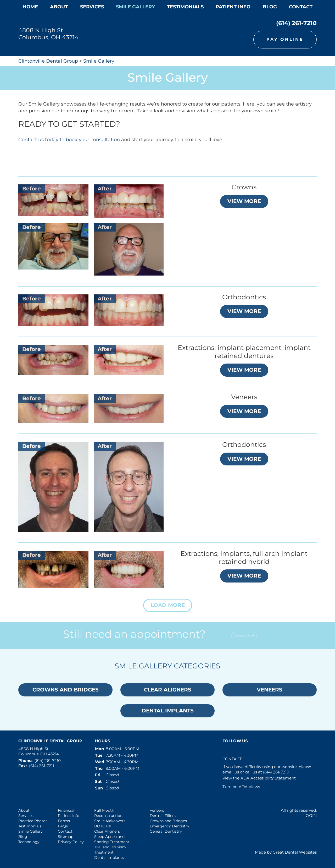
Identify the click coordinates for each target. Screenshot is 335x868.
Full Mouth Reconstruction (108, 813)
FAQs (63, 826)
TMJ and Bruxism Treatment (110, 850)
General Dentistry (166, 831)
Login (310, 815)
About (24, 810)
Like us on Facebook (227, 751)
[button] (168, 605)
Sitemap (66, 837)
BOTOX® (102, 826)
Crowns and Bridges (168, 821)
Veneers (157, 810)
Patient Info (69, 816)
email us (231, 772)
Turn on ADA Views (241, 787)
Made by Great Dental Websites (286, 852)
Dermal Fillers (163, 816)
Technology (29, 842)
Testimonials (30, 826)
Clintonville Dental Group (48, 61)
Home (30, 7)
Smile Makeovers (110, 821)
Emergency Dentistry (169, 826)
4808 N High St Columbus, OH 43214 (48, 34)
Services (92, 7)
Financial (66, 810)
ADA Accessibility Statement (268, 778)
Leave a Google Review (238, 751)
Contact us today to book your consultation (69, 140)
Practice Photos (33, 821)
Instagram (250, 751)
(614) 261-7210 (296, 23)
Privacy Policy (71, 842)
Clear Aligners (107, 831)
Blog (270, 7)
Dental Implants (109, 858)
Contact (301, 7)
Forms (64, 821)
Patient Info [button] (233, 7)
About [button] (59, 7)
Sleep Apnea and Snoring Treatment (112, 839)
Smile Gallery (99, 61)
